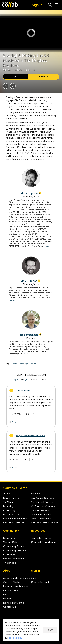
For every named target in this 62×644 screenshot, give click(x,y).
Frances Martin (23, 390)
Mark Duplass (31, 193)
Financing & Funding (27, 364)
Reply (15, 422)
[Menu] (56, 5)
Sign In (26, 380)
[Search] (50, 5)
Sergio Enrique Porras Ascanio (30, 436)
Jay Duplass (31, 281)
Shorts (15, 364)
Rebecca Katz (31, 335)
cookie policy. (16, 638)
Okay (50, 630)
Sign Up (17, 380)
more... (48, 246)
